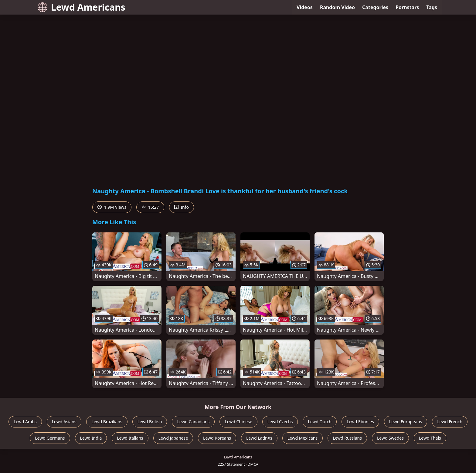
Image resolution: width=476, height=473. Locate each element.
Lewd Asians (64, 422)
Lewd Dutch (320, 422)
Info (182, 207)
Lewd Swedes (390, 438)
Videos (305, 7)
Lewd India (91, 438)
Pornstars (407, 7)
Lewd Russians (347, 438)
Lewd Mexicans (303, 438)
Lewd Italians (130, 438)
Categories (375, 7)
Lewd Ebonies (360, 422)
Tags (432, 7)
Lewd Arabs (25, 422)
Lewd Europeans (406, 422)
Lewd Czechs (280, 422)
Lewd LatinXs (259, 438)
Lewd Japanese (173, 438)
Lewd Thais (430, 438)
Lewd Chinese (238, 422)
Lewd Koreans (217, 438)
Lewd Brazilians (107, 422)
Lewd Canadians (193, 422)
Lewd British (150, 422)
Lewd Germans (50, 438)
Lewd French (450, 422)
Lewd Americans (82, 7)
